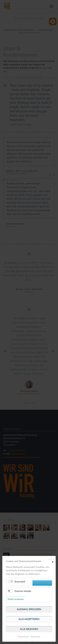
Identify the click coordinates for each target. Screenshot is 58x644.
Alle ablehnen (29, 629)
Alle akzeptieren (29, 619)
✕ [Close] (53, 562)
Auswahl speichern (29, 609)
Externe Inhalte (23, 591)
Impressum (36, 636)
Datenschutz (23, 636)
